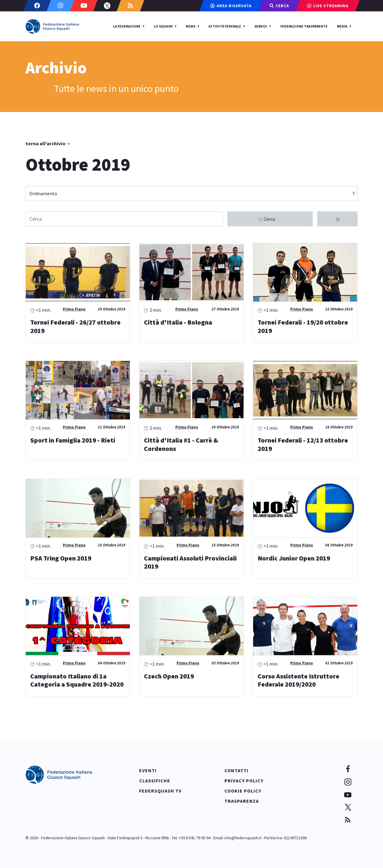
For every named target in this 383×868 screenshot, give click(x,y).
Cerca (266, 219)
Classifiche (155, 781)
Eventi (148, 770)
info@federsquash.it (243, 838)
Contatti (237, 770)
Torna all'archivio (48, 144)
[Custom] (130, 6)
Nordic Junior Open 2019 (294, 558)
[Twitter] (107, 6)
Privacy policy (244, 781)
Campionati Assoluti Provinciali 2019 (190, 562)
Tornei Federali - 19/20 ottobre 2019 (303, 326)
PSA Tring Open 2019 (61, 558)
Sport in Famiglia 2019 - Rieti (73, 440)
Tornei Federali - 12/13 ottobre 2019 (303, 444)
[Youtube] (84, 6)
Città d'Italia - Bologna (178, 322)
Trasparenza (242, 801)
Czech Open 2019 (169, 676)
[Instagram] (60, 6)
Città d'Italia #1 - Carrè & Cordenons (181, 444)
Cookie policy (243, 791)
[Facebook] (37, 6)
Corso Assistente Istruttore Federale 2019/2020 (298, 680)
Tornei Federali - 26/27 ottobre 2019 (75, 326)
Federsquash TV (160, 791)
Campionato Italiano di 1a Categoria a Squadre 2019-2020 (77, 680)
